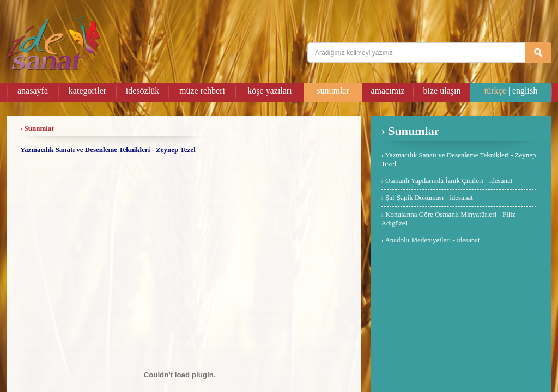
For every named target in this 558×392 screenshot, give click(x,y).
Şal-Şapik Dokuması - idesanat (429, 197)
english (525, 91)
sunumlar (333, 91)
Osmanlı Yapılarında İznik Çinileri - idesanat (449, 180)
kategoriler (87, 91)
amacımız (387, 91)
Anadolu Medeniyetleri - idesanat (432, 240)
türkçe (495, 91)
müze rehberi (202, 91)
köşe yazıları (269, 91)
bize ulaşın (442, 91)
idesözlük (142, 91)
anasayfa (33, 91)
